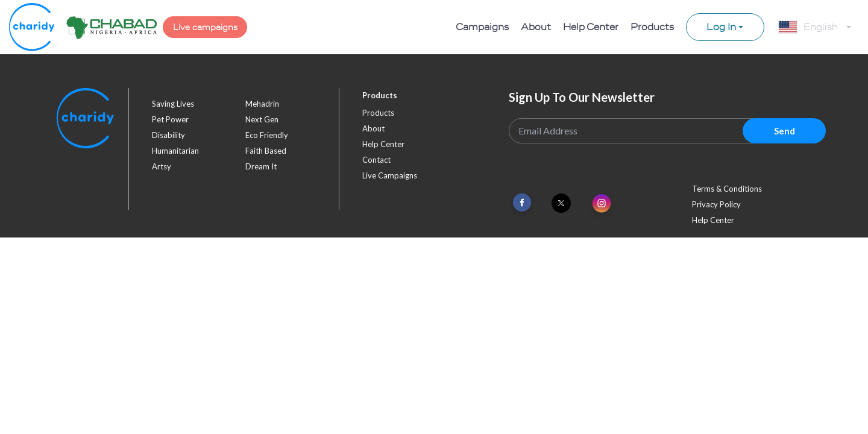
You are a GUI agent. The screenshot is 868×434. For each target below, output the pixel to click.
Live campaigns (205, 27)
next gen (262, 119)
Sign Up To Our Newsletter (582, 97)
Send (785, 131)
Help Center (591, 27)
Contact (376, 160)
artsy (162, 166)
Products (652, 27)
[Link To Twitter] (561, 203)
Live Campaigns (390, 175)
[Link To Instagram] (602, 204)
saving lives (173, 104)
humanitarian (175, 151)
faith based (266, 151)
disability (168, 135)
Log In (721, 27)
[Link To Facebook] (522, 203)
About (536, 27)
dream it (261, 166)
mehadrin (262, 104)
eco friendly (267, 135)
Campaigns (482, 27)
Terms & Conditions (727, 189)
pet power (170, 119)
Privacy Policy (716, 204)
